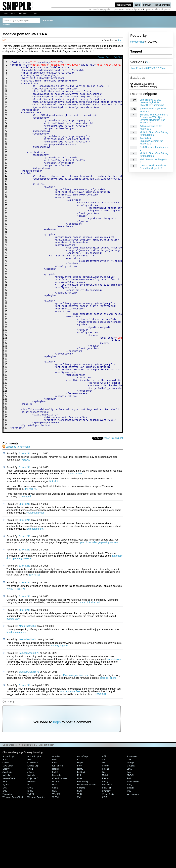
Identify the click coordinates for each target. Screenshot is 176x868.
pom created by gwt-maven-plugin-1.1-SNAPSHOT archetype (152, 102)
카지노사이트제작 (16, 658)
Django (130, 832)
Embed (109, 57)
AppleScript (83, 825)
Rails (55, 854)
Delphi (80, 832)
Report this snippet (113, 507)
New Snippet (9, 14)
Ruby (130, 854)
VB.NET (56, 863)
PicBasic (32, 851)
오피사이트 (35, 644)
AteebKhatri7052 (27, 695)
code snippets (124, 5)
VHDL (80, 863)
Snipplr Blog (28, 814)
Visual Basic (108, 863)
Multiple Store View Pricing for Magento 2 (154, 134)
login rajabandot (35, 598)
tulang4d (26, 566)
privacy (147, 5)
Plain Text (118, 57)
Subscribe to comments (16, 516)
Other (80, 847)
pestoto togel (13, 688)
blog (137, 5)
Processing (83, 851)
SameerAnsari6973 (29, 722)
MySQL (131, 844)
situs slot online (108, 747)
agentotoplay (114, 728)
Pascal (105, 847)
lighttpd (81, 841)
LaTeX (55, 841)
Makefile (6, 844)
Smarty (130, 857)
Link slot (53, 550)
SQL (54, 860)
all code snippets (100, 9)
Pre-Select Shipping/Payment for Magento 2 (151, 141)
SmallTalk (107, 857)
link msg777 (31, 558)
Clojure (6, 832)
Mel (79, 844)
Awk (29, 828)
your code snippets (158, 9)
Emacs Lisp (33, 835)
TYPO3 (31, 863)
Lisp (104, 841)
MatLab (31, 844)
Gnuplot (131, 835)
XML (120, 40)
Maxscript (57, 844)
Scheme (81, 857)
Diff (104, 832)
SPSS (30, 860)
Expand (101, 57)
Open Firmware (60, 847)
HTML (80, 838)
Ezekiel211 (25, 522)
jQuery (31, 841)
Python (6, 854)
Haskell (56, 838)
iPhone (106, 838)
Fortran (106, 835)
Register (23, 14)
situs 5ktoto (76, 542)
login (57, 791)
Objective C (33, 847)
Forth (80, 835)
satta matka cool (35, 582)
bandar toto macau (16, 701)
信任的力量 (100, 763)
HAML (30, 838)
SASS (30, 857)
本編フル (26, 529)
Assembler (132, 825)
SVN (79, 860)
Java (129, 838)
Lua (129, 841)
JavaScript (7, 841)
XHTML (56, 866)
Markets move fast (70, 760)
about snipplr (162, 5)
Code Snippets (10, 814)
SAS (5, 857)
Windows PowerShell (13, 866)
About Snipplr (46, 814)
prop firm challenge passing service (99, 611)
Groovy (6, 838)
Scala (55, 857)
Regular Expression (87, 854)
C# (104, 828)
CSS (55, 832)
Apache (56, 825)
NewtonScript (9, 847)
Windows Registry (36, 866)
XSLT (105, 866)
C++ (129, 828)
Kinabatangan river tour (76, 744)
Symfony (106, 860)
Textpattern (8, 863)
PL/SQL (56, 851)
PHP (5, 851)
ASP (104, 825)
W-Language (133, 863)
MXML (105, 844)
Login (34, 14)
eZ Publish (58, 835)
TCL (129, 860)
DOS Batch (8, 835)
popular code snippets (128, 9)
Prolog (105, 851)
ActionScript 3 (34, 825)
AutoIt (5, 828)
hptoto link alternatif (90, 672)
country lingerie (59, 715)
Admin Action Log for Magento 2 (151, 127)
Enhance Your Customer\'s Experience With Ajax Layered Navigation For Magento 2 (154, 119)
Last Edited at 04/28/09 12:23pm (148, 68)
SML (5, 860)
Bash (55, 828)
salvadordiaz (137, 42)
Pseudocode (133, 851)
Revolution (107, 854)
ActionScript (8, 825)
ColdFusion (33, 832)
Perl (129, 847)
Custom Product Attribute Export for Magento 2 (153, 167)
